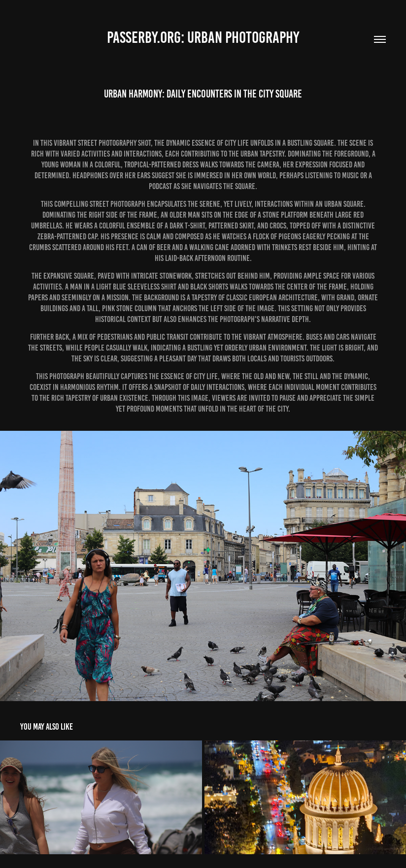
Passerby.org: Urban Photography (203, 37)
